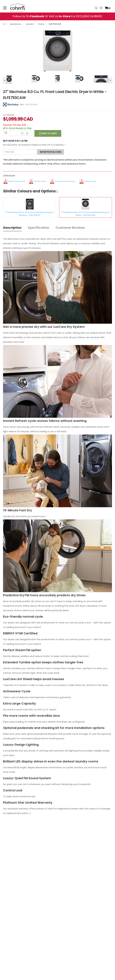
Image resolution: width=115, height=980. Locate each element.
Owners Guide (40, 181)
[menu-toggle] (5, 8)
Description (12, 228)
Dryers (41, 24)
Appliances (16, 24)
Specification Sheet (17, 181)
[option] (57, 51)
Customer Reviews (70, 228)
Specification (39, 228)
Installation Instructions (65, 181)
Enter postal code (50, 152)
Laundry (30, 24)
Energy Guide (90, 181)
